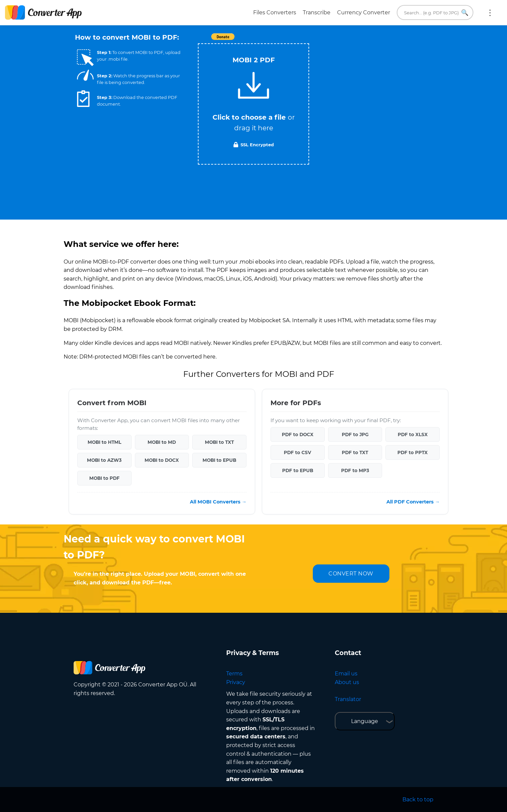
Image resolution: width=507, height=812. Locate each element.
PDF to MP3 (355, 470)
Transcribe (317, 12)
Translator (348, 699)
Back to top (418, 800)
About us (347, 682)
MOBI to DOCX (162, 460)
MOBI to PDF (104, 478)
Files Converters (275, 12)
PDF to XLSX (413, 434)
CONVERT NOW (351, 574)
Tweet (292, 40)
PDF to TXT (355, 452)
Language (365, 721)
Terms (234, 674)
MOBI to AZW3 (104, 460)
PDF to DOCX (298, 434)
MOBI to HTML (104, 442)
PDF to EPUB (298, 470)
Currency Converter (364, 12)
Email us (346, 674)
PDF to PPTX (413, 452)
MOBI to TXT (219, 442)
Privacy (236, 682)
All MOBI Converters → (218, 502)
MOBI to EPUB (219, 460)
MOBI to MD (162, 442)
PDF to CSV (297, 452)
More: (490, 13)
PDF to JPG (355, 434)
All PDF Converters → (413, 502)
